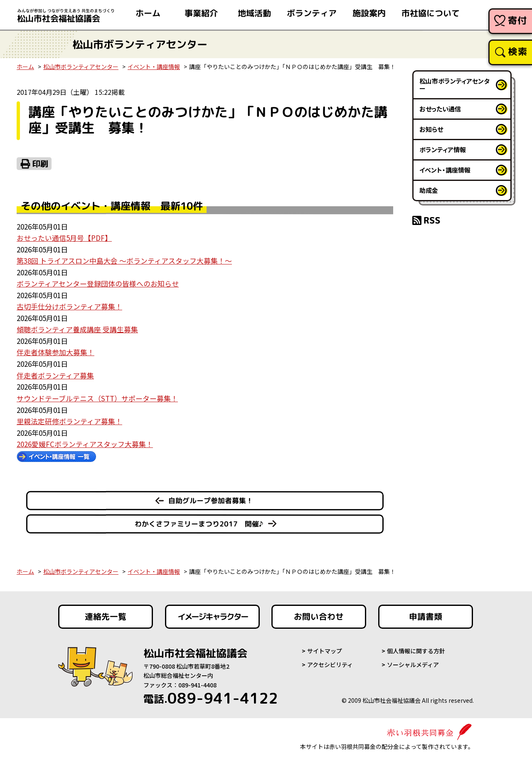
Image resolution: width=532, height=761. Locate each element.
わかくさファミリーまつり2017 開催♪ (199, 521)
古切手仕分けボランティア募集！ (69, 305)
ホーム (25, 67)
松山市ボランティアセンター (81, 67)
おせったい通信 (440, 109)
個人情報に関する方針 (416, 648)
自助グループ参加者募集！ (211, 498)
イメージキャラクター (212, 614)
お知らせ (431, 129)
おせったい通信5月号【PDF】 (64, 238)
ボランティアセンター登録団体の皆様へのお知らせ (98, 283)
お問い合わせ (319, 614)
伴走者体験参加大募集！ (55, 351)
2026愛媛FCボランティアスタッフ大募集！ (85, 441)
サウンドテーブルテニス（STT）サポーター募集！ (97, 396)
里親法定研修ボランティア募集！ (69, 419)
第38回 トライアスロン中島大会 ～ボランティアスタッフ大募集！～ (124, 260)
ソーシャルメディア (413, 662)
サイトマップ (325, 648)
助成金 (429, 190)
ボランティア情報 (443, 149)
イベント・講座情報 (154, 67)
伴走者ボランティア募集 (55, 373)
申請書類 (426, 614)
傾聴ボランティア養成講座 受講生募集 (77, 328)
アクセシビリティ (330, 662)
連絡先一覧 (106, 614)
